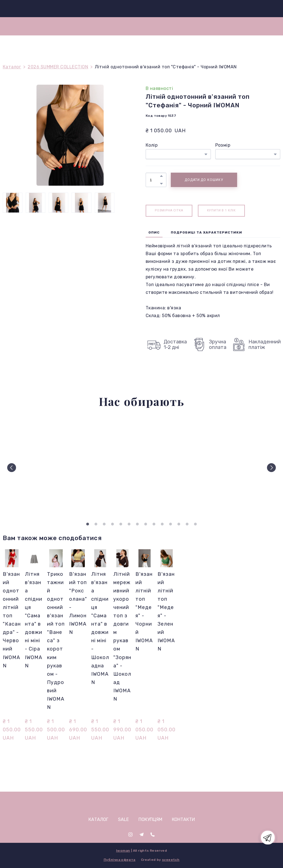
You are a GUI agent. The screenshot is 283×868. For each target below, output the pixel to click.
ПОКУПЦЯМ (150, 819)
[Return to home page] (144, 9)
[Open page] (142, 804)
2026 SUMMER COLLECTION (58, 67)
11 (171, 524)
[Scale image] (36, 468)
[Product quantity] (155, 180)
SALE (123, 819)
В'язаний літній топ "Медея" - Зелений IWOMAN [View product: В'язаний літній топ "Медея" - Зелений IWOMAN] (166, 612)
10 (162, 524)
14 (195, 524)
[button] (161, 176)
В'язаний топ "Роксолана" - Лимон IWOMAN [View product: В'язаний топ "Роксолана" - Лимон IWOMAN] (78, 603)
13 (187, 524)
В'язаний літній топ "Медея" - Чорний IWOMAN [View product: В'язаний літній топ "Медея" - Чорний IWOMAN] (144, 612)
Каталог (12, 67)
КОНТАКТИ (183, 819)
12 (179, 524)
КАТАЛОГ (98, 819)
